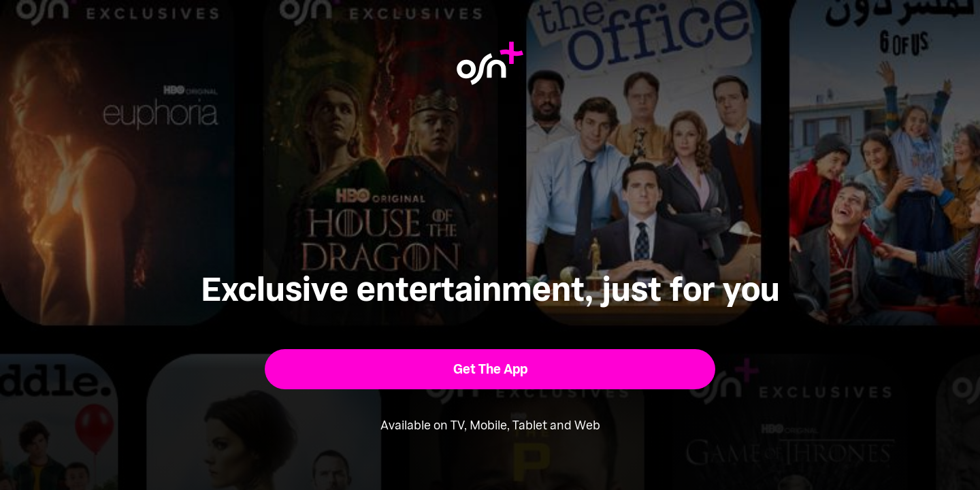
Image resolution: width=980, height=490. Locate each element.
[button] (490, 369)
